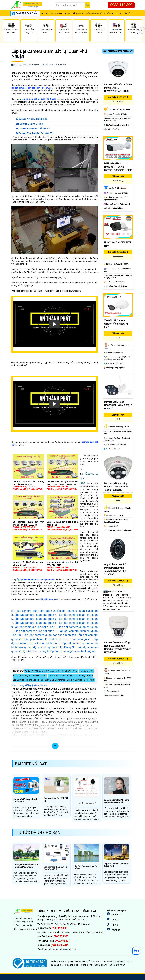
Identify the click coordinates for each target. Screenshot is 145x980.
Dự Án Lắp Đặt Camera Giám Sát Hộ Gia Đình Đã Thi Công (51, 671)
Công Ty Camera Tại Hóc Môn (80, 680)
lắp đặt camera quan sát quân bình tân (50, 635)
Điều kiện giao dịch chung (25, 929)
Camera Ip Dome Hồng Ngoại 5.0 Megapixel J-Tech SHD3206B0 (116, 487)
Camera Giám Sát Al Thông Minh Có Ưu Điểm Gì (117, 801)
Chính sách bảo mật (23, 925)
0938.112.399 (121, 5)
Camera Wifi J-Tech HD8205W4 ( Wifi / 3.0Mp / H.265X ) (118, 405)
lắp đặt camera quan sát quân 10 (36, 627)
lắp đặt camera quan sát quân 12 (37, 631)
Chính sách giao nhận (24, 922)
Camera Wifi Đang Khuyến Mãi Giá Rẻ (26, 801)
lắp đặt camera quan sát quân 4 (36, 615)
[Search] (70, 5)
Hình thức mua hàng (23, 918)
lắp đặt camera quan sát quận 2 (33, 611)
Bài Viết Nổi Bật (31, 764)
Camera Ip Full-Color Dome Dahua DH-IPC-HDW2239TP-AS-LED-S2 (118, 88)
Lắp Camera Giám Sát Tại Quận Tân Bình (56, 868)
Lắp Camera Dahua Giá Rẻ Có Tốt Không (67, 676)
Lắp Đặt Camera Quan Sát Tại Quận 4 (116, 865)
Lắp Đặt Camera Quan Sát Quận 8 (86, 868)
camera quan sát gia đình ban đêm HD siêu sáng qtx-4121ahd (63, 484)
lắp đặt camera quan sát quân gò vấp (69, 639)
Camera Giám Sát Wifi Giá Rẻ (56, 800)
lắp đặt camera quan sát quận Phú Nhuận (32, 88)
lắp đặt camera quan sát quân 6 (36, 619)
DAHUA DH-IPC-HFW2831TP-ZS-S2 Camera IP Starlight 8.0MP (118, 167)
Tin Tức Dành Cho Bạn (38, 833)
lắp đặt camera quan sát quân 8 (36, 623)
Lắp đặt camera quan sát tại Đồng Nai (52, 647)
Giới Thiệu (49, 13)
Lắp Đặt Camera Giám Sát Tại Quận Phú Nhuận (49, 54)
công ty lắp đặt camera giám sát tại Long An (68, 651)
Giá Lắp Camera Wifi (86, 804)
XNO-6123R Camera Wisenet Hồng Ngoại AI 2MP (116, 324)
